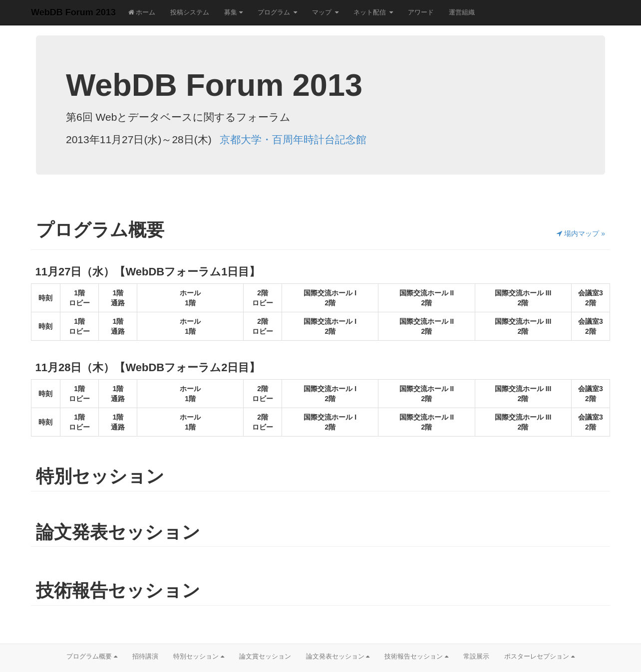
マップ (322, 12)
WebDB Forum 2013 (73, 12)
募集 (233, 12)
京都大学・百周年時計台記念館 (293, 139)
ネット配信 (370, 12)
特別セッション (199, 656)
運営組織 (462, 12)
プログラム (274, 12)
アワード (421, 12)
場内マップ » (581, 233)
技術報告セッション (416, 656)
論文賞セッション (265, 656)
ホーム (142, 12)
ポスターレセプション (539, 656)
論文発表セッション (338, 656)
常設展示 (476, 656)
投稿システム (190, 12)
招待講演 (145, 656)
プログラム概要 (92, 656)
